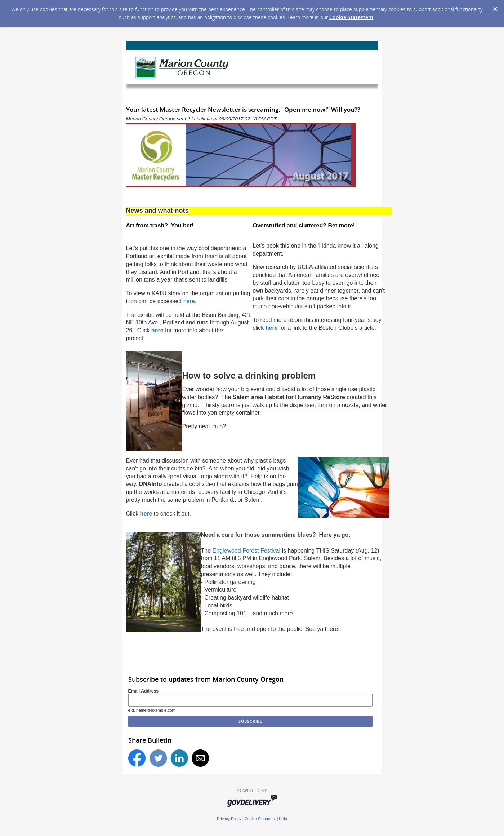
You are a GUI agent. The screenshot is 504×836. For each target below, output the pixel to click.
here (189, 301)
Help (283, 819)
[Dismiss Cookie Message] (495, 7)
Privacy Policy (229, 819)
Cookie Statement (351, 17)
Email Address (144, 691)
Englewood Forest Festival (247, 551)
